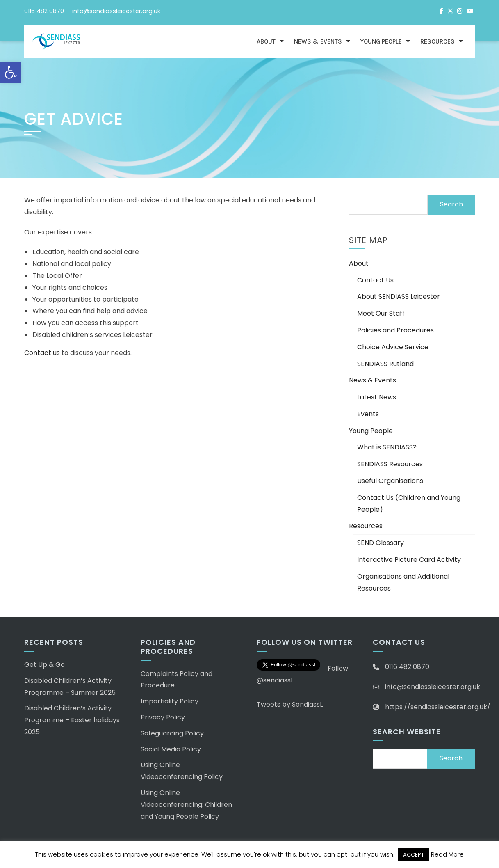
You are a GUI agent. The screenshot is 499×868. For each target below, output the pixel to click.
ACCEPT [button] (414, 855)
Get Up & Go (44, 665)
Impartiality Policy (170, 701)
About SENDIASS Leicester (399, 297)
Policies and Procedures (395, 330)
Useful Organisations (390, 481)
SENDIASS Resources (390, 464)
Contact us (42, 353)
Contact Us (375, 280)
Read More (447, 854)
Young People (381, 41)
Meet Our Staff (381, 313)
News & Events (318, 41)
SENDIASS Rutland (385, 364)
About (266, 41)
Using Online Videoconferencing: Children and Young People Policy (186, 805)
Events (368, 414)
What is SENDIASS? (387, 447)
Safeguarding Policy (172, 733)
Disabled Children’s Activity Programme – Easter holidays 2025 (72, 720)
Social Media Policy (171, 749)
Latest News (377, 397)
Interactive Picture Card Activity (409, 560)
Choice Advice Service (393, 347)
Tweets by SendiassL (290, 704)
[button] (11, 72)
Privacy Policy (163, 717)
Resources (437, 41)
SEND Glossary (381, 543)
